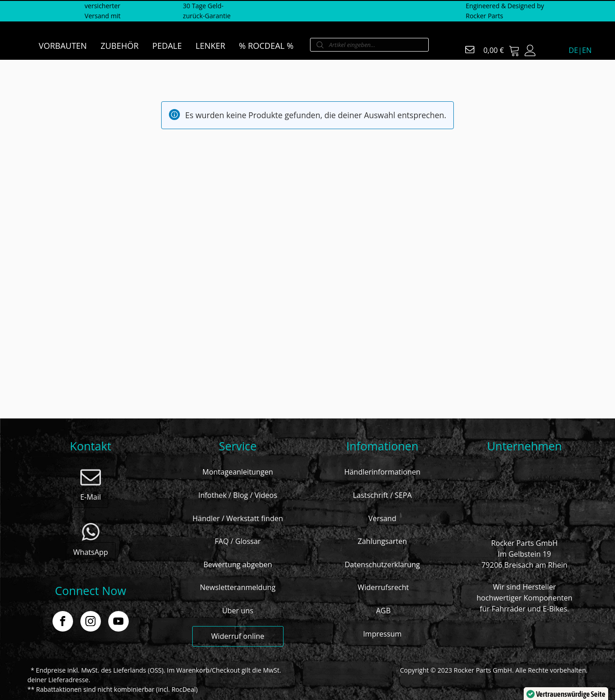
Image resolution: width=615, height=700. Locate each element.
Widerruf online (237, 636)
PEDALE (167, 46)
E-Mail (91, 497)
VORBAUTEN (63, 46)
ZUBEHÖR (119, 46)
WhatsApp (91, 552)
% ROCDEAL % (266, 46)
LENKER (210, 46)
